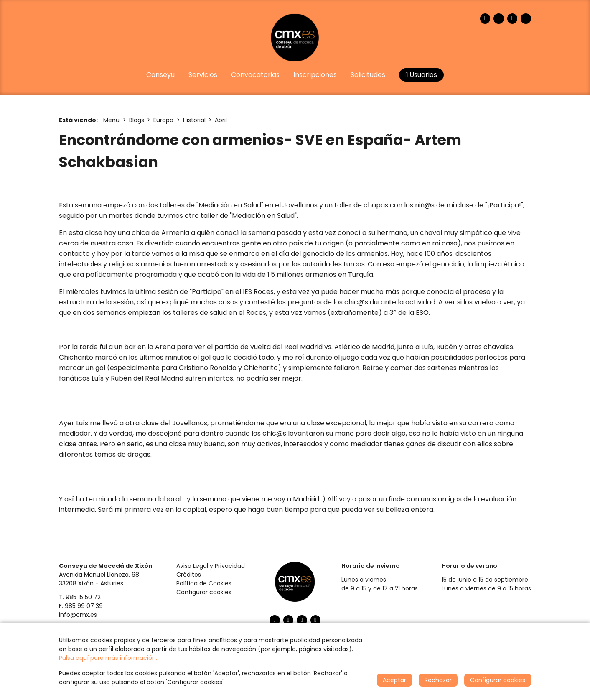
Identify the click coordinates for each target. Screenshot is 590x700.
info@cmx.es (78, 615)
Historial (194, 120)
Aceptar (394, 680)
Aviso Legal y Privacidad (211, 566)
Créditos (189, 575)
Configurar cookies (204, 592)
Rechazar (438, 680)
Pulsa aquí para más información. (108, 658)
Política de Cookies (204, 583)
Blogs (137, 120)
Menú (111, 120)
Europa (163, 120)
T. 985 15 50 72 (80, 597)
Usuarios (422, 75)
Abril (221, 120)
